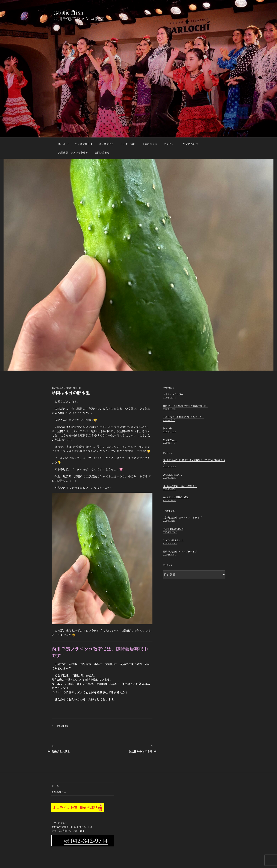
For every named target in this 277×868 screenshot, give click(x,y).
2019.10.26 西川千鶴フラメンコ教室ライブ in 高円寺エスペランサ (194, 462)
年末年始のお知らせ (173, 529)
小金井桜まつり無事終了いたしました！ (184, 417)
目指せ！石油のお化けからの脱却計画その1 (185, 406)
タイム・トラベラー (173, 394)
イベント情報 (128, 144)
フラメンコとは (84, 144)
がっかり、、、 (170, 440)
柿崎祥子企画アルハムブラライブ (180, 552)
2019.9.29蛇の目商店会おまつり (180, 486)
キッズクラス (106, 144)
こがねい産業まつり (173, 540)
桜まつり (167, 428)
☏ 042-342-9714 (86, 840)
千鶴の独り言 (150, 144)
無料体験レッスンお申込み (73, 152)
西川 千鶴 (77, 388)
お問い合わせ (102, 152)
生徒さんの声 (190, 144)
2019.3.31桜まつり (173, 475)
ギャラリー (170, 144)
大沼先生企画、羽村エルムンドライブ (182, 517)
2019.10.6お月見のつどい (176, 497)
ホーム (64, 144)
